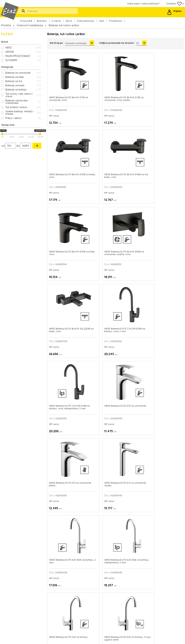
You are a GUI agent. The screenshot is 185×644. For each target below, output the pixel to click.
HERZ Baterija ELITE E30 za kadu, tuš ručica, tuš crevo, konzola (98, 450)
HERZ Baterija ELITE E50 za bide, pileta (133, 510)
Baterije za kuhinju (23, 90)
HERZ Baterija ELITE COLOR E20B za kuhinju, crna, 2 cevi (168, 145)
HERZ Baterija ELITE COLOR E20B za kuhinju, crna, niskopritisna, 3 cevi (63, 206)
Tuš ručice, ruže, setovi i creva (23, 95)
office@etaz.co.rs (32, 588)
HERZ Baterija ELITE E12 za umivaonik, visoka (167, 204)
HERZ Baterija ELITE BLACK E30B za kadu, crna (131, 83)
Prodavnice (115, 19)
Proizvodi (26, 19)
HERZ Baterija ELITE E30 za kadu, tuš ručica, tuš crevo (62, 450)
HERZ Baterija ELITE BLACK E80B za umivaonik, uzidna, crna (97, 145)
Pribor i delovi (23, 118)
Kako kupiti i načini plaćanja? (143, 4)
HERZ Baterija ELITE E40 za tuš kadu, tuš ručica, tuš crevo (168, 450)
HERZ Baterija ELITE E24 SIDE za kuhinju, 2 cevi (62, 387)
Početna (6, 25)
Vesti (102, 19)
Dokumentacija (86, 19)
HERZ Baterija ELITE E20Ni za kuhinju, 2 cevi (62, 326)
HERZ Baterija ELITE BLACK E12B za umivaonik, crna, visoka (97, 83)
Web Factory (101, 639)
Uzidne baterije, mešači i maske (23, 113)
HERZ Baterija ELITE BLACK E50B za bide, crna (61, 145)
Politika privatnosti (116, 598)
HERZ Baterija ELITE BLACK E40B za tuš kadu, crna (165, 83)
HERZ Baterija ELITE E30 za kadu (168, 387)
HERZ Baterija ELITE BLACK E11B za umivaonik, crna (60, 83)
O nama (56, 19)
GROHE (23, 52)
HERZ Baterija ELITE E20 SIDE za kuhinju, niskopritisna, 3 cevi (98, 267)
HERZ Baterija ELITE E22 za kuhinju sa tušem (133, 326)
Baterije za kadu (23, 85)
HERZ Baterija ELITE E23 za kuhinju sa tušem (168, 326)
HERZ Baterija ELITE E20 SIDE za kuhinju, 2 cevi (62, 265)
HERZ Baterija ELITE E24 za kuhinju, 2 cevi (133, 387)
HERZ (23, 48)
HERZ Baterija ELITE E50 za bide (98, 510)
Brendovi (42, 19)
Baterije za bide (23, 77)
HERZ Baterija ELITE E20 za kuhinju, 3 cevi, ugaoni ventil (168, 267)
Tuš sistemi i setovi (23, 107)
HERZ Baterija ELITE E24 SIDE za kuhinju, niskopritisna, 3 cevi (97, 389)
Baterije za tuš (23, 81)
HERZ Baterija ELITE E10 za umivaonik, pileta (132, 204)
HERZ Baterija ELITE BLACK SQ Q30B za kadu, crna (130, 145)
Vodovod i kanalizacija (30, 25)
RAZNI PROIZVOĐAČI (23, 56)
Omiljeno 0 (175, 4)
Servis (69, 19)
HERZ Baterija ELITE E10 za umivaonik (97, 204)
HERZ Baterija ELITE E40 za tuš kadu (133, 448)
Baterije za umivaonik (23, 73)
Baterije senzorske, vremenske (23, 102)
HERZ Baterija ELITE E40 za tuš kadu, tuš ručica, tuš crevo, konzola (62, 511)
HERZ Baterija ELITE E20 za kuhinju (133, 265)
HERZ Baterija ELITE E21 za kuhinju (97, 326)
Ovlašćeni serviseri (116, 590)
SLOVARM (23, 60)
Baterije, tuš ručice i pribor (64, 25)
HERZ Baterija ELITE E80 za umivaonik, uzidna (168, 510)
